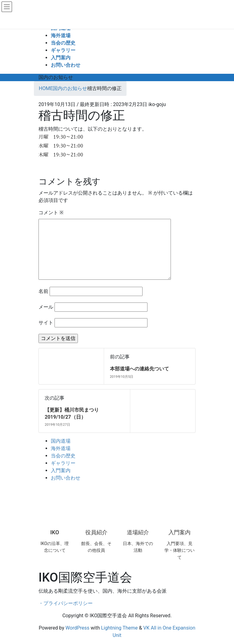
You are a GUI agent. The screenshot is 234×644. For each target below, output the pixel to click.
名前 (43, 291)
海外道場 (61, 448)
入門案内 (61, 470)
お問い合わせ (66, 478)
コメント (51, 213)
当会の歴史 (63, 456)
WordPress (78, 628)
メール (46, 307)
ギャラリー (63, 463)
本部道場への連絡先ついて (139, 369)
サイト (46, 323)
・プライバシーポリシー (66, 603)
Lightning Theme (119, 628)
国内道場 (61, 441)
